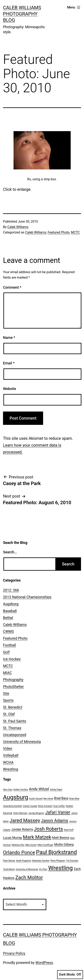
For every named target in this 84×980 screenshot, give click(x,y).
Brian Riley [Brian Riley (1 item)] (74, 799)
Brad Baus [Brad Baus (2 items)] (61, 798)
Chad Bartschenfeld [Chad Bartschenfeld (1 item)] (12, 806)
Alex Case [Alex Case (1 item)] (8, 790)
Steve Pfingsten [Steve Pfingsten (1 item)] (58, 861)
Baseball (10, 611)
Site (6, 693)
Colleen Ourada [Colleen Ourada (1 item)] (30, 806)
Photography (13, 680)
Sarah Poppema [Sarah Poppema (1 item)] (24, 861)
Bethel (8, 618)
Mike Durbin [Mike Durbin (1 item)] (31, 845)
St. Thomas (12, 728)
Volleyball (11, 755)
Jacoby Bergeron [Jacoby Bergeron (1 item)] (36, 813)
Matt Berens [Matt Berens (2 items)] (61, 838)
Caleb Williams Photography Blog (22, 14)
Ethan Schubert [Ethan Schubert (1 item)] (45, 806)
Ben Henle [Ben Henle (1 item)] (48, 799)
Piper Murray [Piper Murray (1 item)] (9, 861)
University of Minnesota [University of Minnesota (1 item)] (27, 869)
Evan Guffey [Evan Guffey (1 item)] (59, 806)
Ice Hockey (12, 659)
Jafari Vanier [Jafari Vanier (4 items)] (58, 812)
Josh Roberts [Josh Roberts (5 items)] (48, 829)
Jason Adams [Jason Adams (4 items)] (55, 820)
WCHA (8, 762)
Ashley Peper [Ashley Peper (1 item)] (56, 790)
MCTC (75, 232)
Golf (6, 652)
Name (9, 338)
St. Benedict (13, 707)
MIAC (7, 673)
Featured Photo (59, 232)
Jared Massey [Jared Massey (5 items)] (25, 820)
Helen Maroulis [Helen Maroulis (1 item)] (20, 813)
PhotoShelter (13, 687)
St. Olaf (9, 714)
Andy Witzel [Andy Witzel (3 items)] (39, 789)
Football (10, 645)
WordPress (44, 963)
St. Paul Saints (15, 721)
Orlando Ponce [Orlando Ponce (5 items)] (19, 852)
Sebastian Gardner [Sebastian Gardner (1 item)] (41, 861)
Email (9, 363)
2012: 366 (11, 590)
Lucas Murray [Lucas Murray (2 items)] (13, 838)
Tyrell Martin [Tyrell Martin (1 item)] (9, 869)
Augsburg (11, 604)
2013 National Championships (27, 597)
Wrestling (11, 769)
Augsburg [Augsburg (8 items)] (16, 797)
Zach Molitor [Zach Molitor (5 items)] (29, 877)
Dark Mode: (70, 975)
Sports (8, 700)
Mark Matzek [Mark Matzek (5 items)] (37, 837)
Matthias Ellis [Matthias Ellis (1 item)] (18, 845)
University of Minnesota (22, 742)
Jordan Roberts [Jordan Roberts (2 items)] (22, 829)
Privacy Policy (14, 953)
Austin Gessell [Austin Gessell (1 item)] (36, 799)
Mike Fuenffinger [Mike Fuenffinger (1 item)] (45, 845)
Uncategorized (15, 735)
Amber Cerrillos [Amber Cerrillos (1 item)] (21, 790)
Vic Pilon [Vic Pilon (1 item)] (43, 869)
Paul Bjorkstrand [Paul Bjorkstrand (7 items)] (57, 852)
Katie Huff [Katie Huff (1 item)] (69, 830)
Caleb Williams (18, 227)
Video (8, 748)
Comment (12, 287)
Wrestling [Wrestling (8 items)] (60, 868)
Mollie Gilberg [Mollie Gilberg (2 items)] (64, 845)
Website (10, 389)
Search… (10, 552)
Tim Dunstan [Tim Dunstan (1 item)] (72, 861)
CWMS (8, 631)
